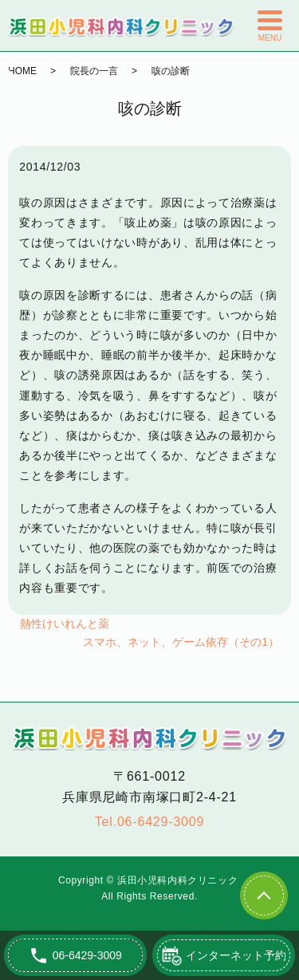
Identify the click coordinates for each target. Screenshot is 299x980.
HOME (22, 71)
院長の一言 (94, 71)
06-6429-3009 (161, 822)
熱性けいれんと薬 (65, 624)
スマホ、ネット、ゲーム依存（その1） (181, 642)
